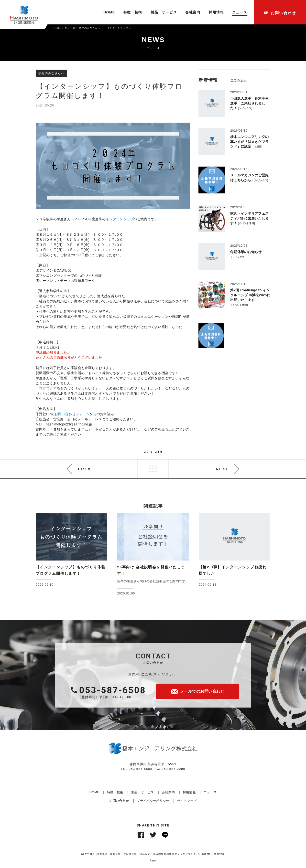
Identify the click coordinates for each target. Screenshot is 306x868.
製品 (259, 147)
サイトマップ (187, 801)
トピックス (245, 108)
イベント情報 (246, 223)
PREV (84, 469)
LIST (153, 469)
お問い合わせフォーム (72, 414)
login (153, 861)
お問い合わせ (119, 801)
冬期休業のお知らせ (246, 252)
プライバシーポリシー (153, 801)
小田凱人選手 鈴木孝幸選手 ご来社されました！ (249, 103)
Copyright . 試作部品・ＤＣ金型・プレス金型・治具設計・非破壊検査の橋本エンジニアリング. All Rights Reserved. (153, 854)
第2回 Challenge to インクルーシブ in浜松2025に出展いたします (250, 295)
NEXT (222, 469)
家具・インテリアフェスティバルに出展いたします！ (249, 218)
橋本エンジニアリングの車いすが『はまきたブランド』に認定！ (249, 142)
